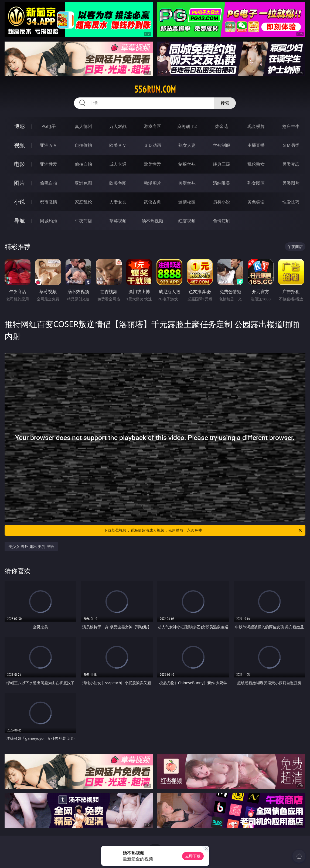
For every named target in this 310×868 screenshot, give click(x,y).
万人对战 (118, 126)
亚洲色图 (83, 183)
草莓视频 (118, 221)
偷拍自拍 (83, 164)
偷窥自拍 (49, 183)
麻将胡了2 (187, 126)
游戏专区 (152, 126)
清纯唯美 (222, 183)
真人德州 (83, 126)
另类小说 (222, 202)
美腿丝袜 (187, 183)
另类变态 (291, 164)
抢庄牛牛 (291, 126)
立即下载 (193, 856)
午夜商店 (83, 221)
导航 (19, 221)
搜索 (225, 103)
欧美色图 (118, 183)
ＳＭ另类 (291, 145)
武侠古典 (152, 202)
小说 (19, 202)
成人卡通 (118, 164)
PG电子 (49, 126)
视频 (19, 145)
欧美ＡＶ (118, 145)
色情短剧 (222, 221)
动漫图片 (152, 183)
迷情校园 (187, 202)
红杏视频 (187, 221)
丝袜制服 (222, 145)
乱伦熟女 (256, 164)
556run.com (155, 89)
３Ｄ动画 (152, 145)
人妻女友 (118, 202)
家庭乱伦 (83, 202)
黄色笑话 (256, 202)
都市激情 (49, 202)
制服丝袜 (187, 164)
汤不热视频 (152, 221)
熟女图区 (256, 183)
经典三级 (222, 164)
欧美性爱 (152, 164)
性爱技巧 (291, 202)
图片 (19, 183)
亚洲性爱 (49, 164)
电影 (19, 164)
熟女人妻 (187, 145)
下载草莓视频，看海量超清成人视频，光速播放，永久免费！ (203, 530)
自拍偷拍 (83, 145)
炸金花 (222, 126)
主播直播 (256, 145)
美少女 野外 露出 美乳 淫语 (31, 546)
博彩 (19, 126)
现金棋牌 (256, 126)
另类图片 (291, 183)
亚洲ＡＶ (49, 145)
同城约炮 (49, 221)
